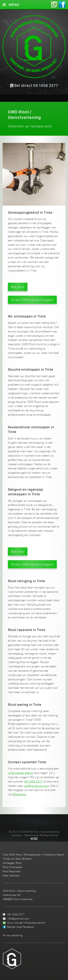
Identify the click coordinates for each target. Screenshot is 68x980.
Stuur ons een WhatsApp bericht (26, 923)
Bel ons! (18, 287)
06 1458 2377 (33, 781)
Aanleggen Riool (12, 863)
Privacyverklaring (13, 935)
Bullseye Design (49, 835)
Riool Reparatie (12, 871)
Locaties (17, 835)
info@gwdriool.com (36, 786)
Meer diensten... (12, 875)
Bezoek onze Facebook (21, 927)
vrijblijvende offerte (21, 773)
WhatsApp (19, 794)
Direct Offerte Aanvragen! (32, 300)
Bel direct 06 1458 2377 (34, 85)
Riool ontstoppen (13, 867)
